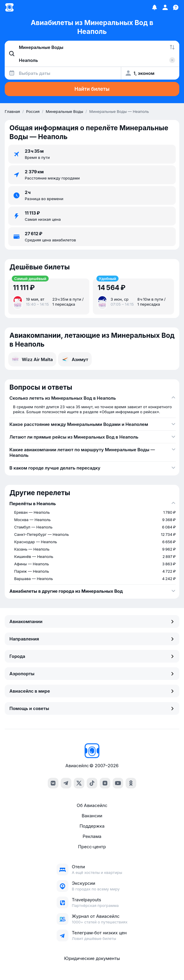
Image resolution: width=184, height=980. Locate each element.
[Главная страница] (9, 7)
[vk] (53, 783)
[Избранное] (155, 7)
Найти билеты (92, 89)
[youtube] (118, 783)
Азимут (75, 359)
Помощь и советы (92, 708)
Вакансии (92, 816)
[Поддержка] (176, 7)
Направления (92, 639)
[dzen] (105, 783)
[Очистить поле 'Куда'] (172, 60)
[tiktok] (92, 783)
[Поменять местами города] (172, 47)
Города (92, 656)
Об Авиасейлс (92, 805)
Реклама (92, 836)
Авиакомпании (92, 621)
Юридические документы (92, 958)
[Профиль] (165, 7)
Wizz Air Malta (32, 359)
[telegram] (66, 783)
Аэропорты (92, 674)
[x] (79, 783)
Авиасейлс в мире (92, 691)
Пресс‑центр (92, 847)
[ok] (131, 783)
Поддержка (92, 826)
